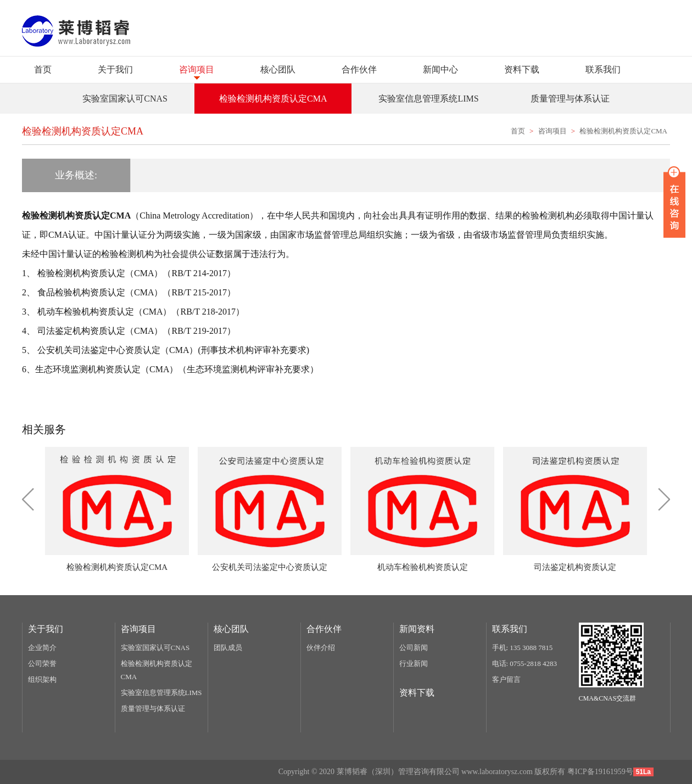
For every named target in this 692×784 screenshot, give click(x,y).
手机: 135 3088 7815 (523, 648)
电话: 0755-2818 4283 (524, 663)
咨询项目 (197, 69)
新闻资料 (417, 629)
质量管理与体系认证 (153, 709)
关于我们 (115, 69)
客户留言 (506, 679)
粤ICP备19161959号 (600, 772)
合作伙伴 (359, 69)
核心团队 (278, 69)
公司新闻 (414, 648)
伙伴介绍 (321, 648)
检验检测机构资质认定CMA (623, 131)
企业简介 (42, 648)
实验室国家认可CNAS (155, 648)
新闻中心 (440, 69)
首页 (43, 69)
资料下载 (522, 69)
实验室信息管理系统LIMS (161, 693)
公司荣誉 (42, 663)
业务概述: (76, 175)
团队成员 (228, 648)
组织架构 (42, 679)
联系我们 (603, 69)
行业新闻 (414, 663)
